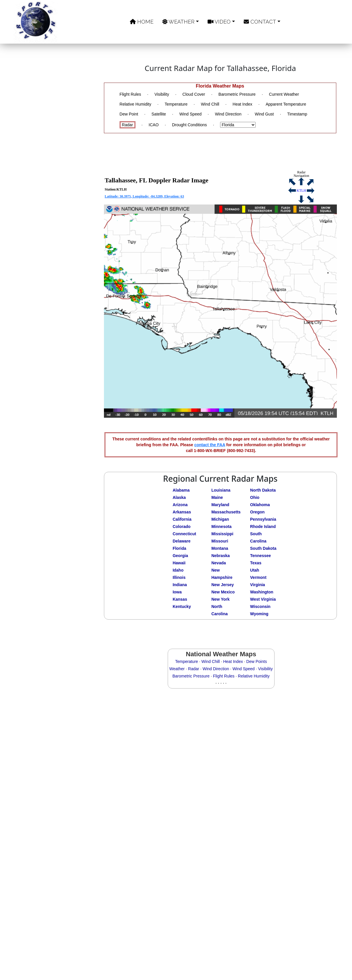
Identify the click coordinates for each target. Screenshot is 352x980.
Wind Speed (190, 114)
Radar (128, 125)
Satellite (159, 114)
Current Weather (284, 94)
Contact (260, 22)
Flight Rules (130, 94)
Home (142, 22)
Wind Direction (228, 114)
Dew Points (257, 661)
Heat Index (243, 104)
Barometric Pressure (237, 94)
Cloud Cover (194, 94)
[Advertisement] (58, 251)
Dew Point (129, 114)
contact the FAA (210, 445)
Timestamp (297, 114)
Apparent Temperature (286, 104)
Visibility (162, 94)
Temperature (176, 104)
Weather (178, 22)
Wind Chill (210, 104)
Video (219, 22)
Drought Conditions (190, 125)
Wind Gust (264, 114)
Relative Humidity (136, 104)
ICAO (154, 125)
